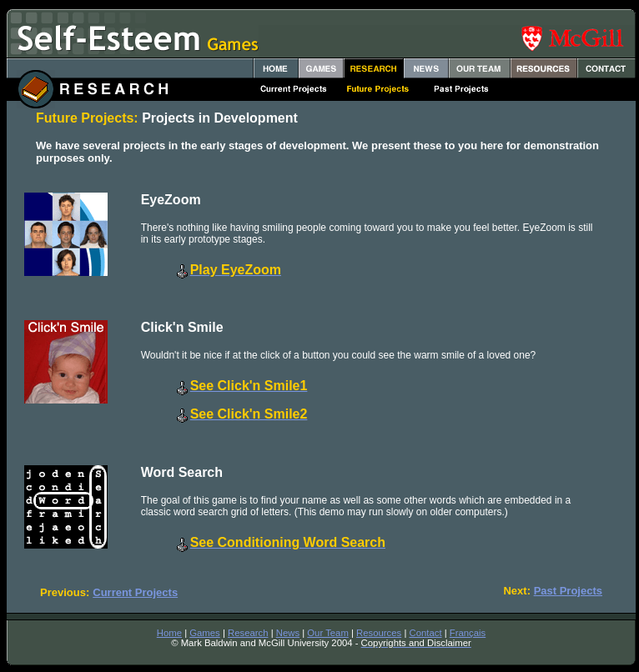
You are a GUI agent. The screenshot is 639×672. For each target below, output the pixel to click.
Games (205, 633)
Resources (379, 633)
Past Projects (568, 591)
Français (468, 633)
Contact (426, 633)
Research (248, 633)
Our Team (328, 633)
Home (169, 633)
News (288, 633)
